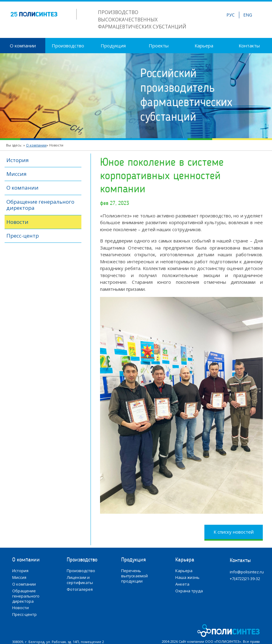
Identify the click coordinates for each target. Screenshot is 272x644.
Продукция (113, 46)
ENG (248, 15)
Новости (17, 222)
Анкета (182, 584)
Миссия (17, 174)
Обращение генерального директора (40, 205)
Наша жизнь (187, 577)
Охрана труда (189, 591)
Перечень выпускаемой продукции (134, 576)
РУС (231, 15)
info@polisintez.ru (247, 572)
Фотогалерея (80, 589)
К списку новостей (234, 532)
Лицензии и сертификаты (80, 580)
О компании (23, 46)
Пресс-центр (23, 236)
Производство (68, 46)
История (18, 160)
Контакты (249, 46)
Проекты (159, 46)
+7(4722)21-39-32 (245, 579)
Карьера (204, 46)
